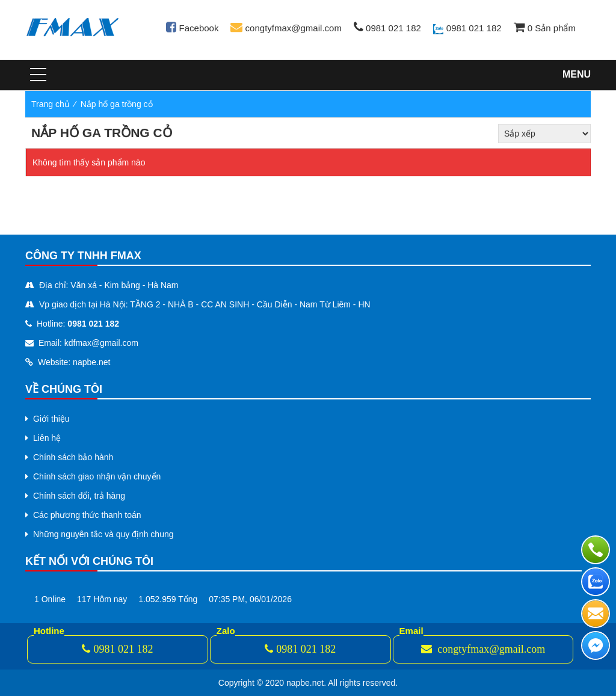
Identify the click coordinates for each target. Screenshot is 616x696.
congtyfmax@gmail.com (286, 28)
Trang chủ (51, 104)
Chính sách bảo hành (73, 457)
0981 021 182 (387, 28)
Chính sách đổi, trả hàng (79, 496)
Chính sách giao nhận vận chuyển (97, 476)
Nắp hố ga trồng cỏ (117, 104)
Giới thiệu (51, 419)
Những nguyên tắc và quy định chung (103, 534)
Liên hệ (47, 438)
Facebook (192, 28)
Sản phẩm (545, 28)
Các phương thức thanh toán (87, 515)
